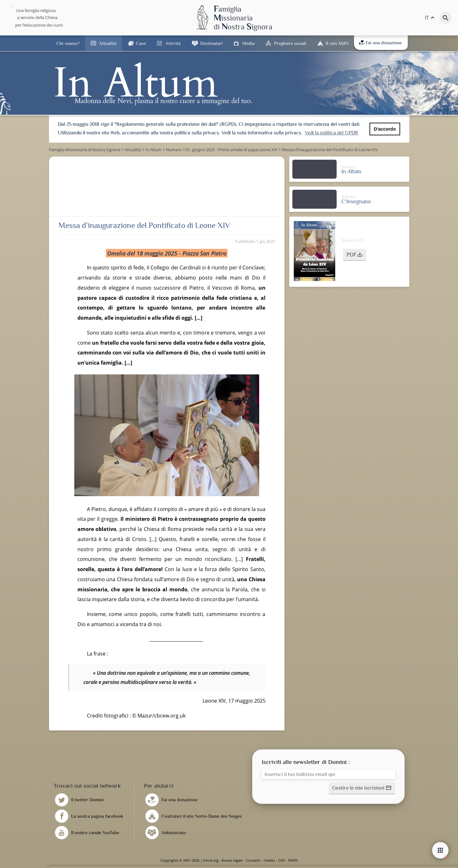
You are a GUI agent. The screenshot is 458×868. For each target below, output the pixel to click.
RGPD (293, 860)
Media (248, 43)
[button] (355, 255)
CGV (282, 860)
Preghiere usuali (290, 43)
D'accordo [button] (385, 129)
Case (141, 43)
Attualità (108, 43)
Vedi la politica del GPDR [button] (331, 133)
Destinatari (211, 43)
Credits (269, 860)
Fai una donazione (380, 43)
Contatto (253, 860)
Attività (173, 43)
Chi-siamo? (68, 43)
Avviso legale (232, 860)
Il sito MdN (337, 43)
